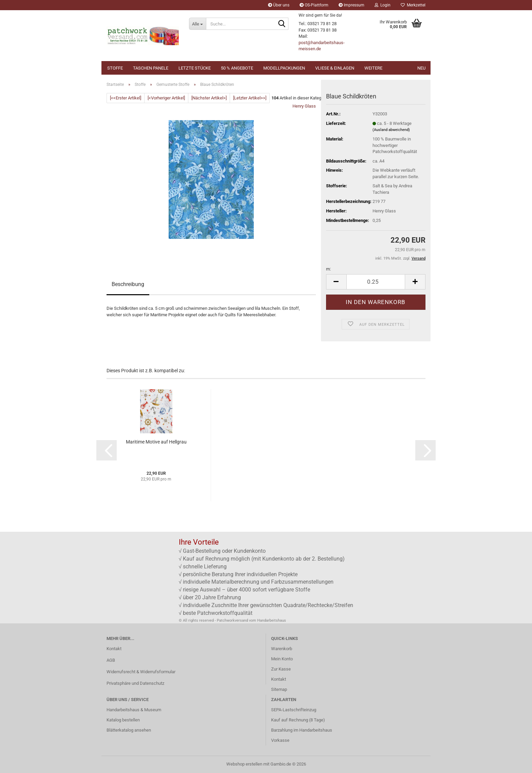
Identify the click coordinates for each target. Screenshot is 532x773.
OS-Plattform (314, 5)
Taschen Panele (151, 68)
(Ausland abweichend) (391, 130)
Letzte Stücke (195, 68)
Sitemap (279, 689)
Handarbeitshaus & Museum (134, 710)
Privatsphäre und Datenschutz (135, 683)
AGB (111, 660)
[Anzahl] (376, 282)
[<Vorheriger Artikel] (166, 98)
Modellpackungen (284, 68)
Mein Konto (282, 659)
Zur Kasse (281, 669)
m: (328, 269)
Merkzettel (413, 5)
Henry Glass (304, 106)
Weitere (373, 68)
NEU (421, 68)
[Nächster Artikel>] (209, 98)
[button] (336, 282)
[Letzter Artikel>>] (250, 98)
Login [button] (383, 5)
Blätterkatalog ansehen (129, 730)
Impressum (351, 5)
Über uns (279, 5)
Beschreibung (128, 284)
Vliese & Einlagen (335, 68)
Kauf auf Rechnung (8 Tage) (298, 720)
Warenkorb (282, 649)
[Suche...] (197, 24)
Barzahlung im (285, 730)
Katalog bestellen (123, 720)
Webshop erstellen (244, 764)
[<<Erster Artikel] (126, 98)
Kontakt (114, 649)
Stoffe (115, 68)
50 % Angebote (237, 68)
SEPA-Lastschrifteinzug (294, 710)
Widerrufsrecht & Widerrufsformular (141, 672)
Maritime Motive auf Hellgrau (156, 442)
